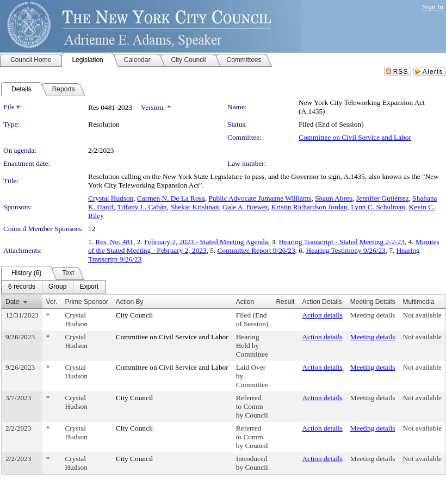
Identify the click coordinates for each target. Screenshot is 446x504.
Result (285, 302)
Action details (322, 315)
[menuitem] (22, 287)
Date (12, 302)
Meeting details (373, 315)
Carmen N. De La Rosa (171, 198)
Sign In (433, 7)
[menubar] (53, 287)
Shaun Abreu (334, 198)
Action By (130, 302)
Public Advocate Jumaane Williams (260, 198)
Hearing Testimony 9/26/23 (346, 250)
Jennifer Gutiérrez (383, 198)
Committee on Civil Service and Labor (355, 137)
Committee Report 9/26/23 (256, 250)
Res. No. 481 (114, 242)
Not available (422, 315)
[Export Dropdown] (89, 287)
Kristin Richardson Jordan (309, 207)
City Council (135, 315)
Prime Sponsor (86, 302)
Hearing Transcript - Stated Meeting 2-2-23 (342, 242)
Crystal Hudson (111, 198)
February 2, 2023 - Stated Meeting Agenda (206, 242)
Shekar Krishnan (194, 207)
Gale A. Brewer (245, 207)
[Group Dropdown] (57, 287)
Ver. (52, 302)
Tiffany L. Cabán (142, 207)
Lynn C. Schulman (378, 207)
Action (245, 302)
